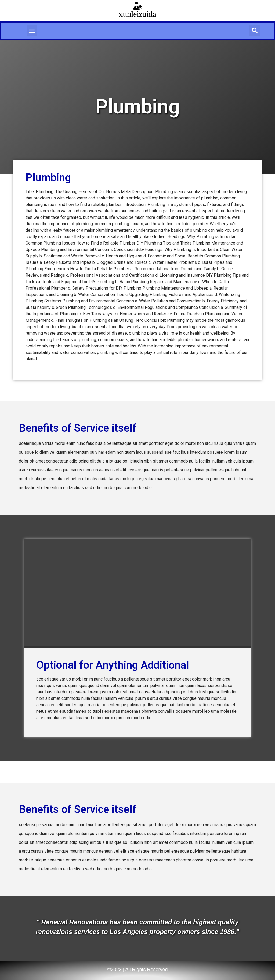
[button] (32, 31)
